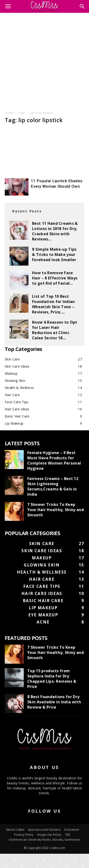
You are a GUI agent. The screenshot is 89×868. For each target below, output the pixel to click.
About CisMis (15, 830)
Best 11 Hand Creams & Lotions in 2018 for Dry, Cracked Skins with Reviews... (55, 231)
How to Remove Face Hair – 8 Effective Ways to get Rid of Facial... (55, 278)
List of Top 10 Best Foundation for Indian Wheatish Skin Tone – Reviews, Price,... (54, 304)
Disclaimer (72, 830)
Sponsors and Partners (44, 830)
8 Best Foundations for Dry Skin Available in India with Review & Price (54, 702)
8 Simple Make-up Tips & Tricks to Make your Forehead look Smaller (54, 254)
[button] (82, 6)
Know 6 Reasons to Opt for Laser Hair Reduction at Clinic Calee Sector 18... (55, 330)
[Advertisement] (44, 61)
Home (9, 113)
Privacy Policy (24, 835)
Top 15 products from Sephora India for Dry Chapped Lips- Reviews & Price (52, 679)
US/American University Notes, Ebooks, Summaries (44, 840)
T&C (68, 835)
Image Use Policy (49, 835)
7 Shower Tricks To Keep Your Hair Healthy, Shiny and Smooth (56, 510)
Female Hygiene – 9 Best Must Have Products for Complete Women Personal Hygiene (54, 460)
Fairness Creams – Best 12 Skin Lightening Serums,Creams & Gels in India (53, 486)
